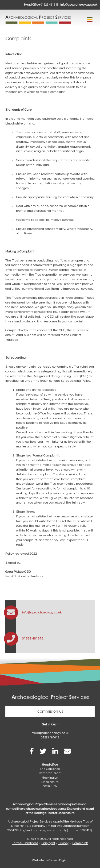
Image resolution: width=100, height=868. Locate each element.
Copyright (48, 843)
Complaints (80, 843)
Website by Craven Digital (50, 860)
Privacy (63, 843)
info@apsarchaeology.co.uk (79, 5)
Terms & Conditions (25, 843)
